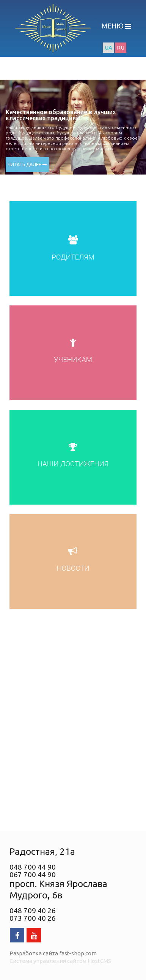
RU (121, 48)
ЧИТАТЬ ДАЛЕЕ (27, 164)
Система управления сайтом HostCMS (60, 961)
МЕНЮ (113, 26)
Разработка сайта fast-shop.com (53, 953)
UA (108, 48)
